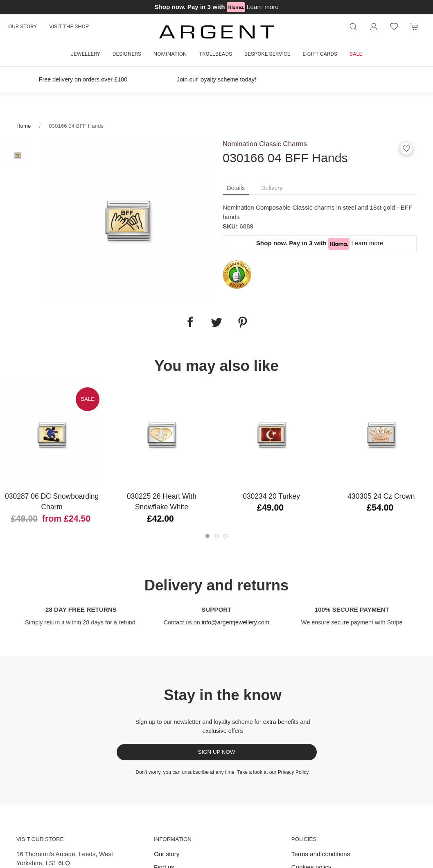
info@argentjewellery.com (236, 622)
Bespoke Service (267, 54)
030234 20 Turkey (271, 496)
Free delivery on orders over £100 (83, 79)
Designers (127, 54)
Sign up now (217, 752)
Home (24, 126)
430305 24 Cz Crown (381, 496)
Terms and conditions (321, 854)
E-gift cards (320, 54)
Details (236, 188)
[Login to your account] (374, 27)
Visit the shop (69, 26)
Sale (356, 54)
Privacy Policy (293, 772)
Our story (23, 26)
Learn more (263, 7)
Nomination (170, 54)
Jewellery (86, 54)
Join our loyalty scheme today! (216, 79)
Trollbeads (215, 54)
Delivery (272, 188)
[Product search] (353, 27)
